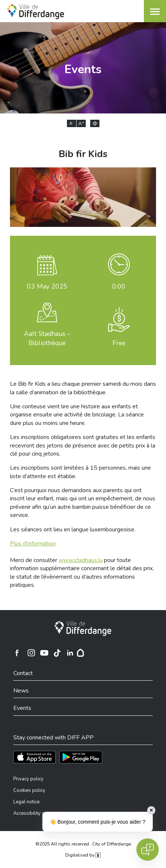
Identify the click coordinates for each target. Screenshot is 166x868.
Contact (23, 673)
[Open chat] (148, 850)
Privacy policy (28, 779)
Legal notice (26, 802)
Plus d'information (33, 544)
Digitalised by (83, 855)
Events (22, 708)
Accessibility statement (38, 813)
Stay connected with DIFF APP (53, 738)
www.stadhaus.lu (81, 560)
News (21, 691)
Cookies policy (29, 790)
